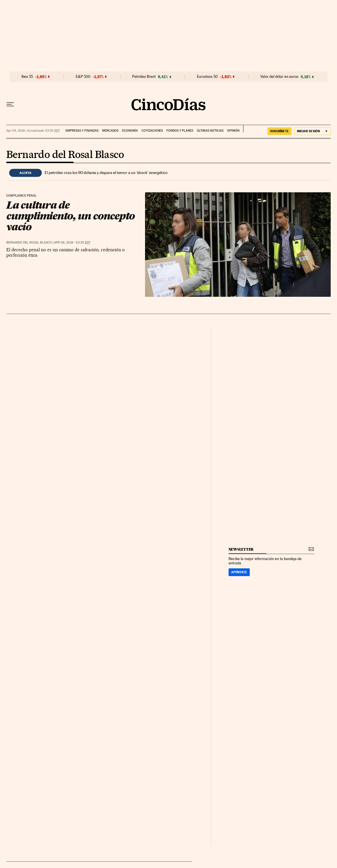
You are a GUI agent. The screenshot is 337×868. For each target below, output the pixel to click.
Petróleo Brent (144, 77)
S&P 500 (83, 77)
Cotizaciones (152, 131)
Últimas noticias (210, 131)
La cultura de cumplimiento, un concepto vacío (71, 216)
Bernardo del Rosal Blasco (65, 155)
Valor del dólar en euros (279, 77)
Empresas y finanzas (82, 131)
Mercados (110, 131)
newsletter (241, 549)
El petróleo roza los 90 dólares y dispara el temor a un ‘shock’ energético (106, 173)
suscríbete (279, 131)
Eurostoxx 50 (207, 77)
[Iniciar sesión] (313, 131)
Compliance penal (21, 196)
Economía (130, 131)
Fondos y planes (180, 131)
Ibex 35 (27, 77)
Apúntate (239, 572)
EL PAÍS (252, 129)
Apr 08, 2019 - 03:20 (72, 243)
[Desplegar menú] (10, 104)
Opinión (233, 131)
